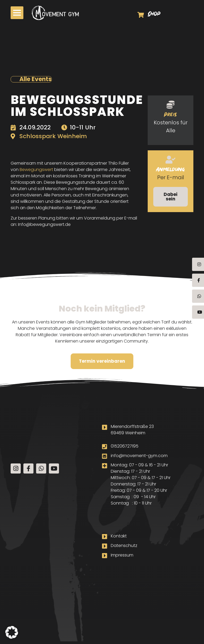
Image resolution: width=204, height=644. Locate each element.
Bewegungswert (36, 170)
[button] (17, 13)
